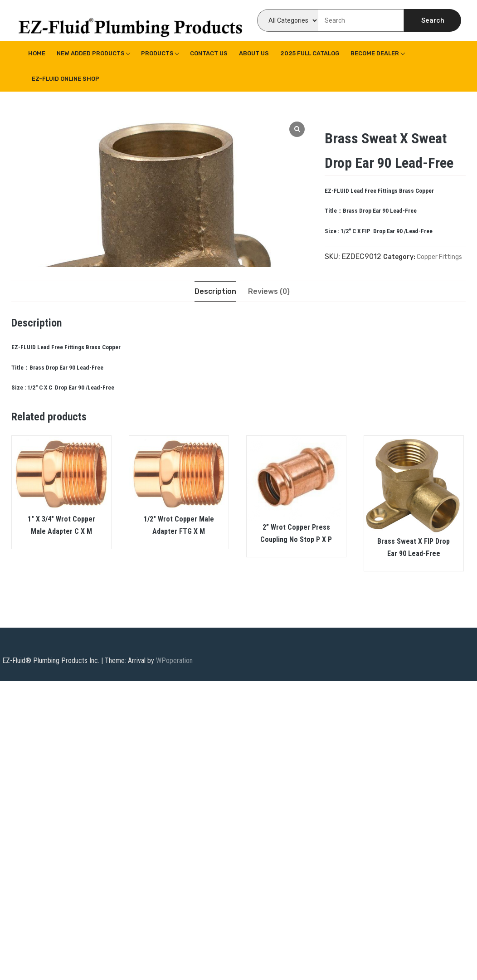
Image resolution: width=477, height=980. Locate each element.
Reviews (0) (269, 291)
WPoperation (174, 661)
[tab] (215, 291)
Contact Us (209, 53)
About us (254, 53)
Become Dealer (375, 53)
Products (157, 53)
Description (215, 291)
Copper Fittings (439, 257)
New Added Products (91, 53)
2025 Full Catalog (310, 53)
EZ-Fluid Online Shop (66, 79)
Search (433, 20)
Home (37, 53)
